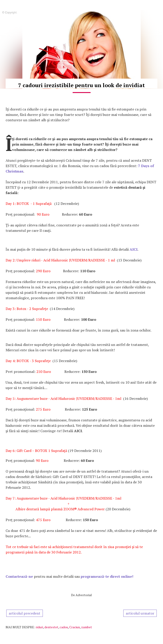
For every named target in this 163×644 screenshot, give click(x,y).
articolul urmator (140, 613)
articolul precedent (25, 613)
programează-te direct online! (107, 576)
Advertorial (84, 595)
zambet (87, 627)
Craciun (75, 627)
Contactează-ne (19, 576)
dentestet (51, 627)
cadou (64, 627)
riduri (39, 627)
